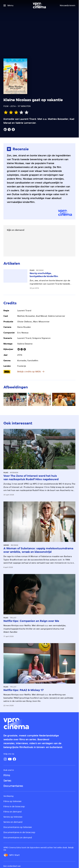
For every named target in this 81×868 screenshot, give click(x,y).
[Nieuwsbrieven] (68, 5)
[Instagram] (5, 759)
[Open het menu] (8, 5)
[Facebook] (14, 759)
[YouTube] (10, 759)
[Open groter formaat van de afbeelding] (15, 399)
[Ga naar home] (39, 5)
